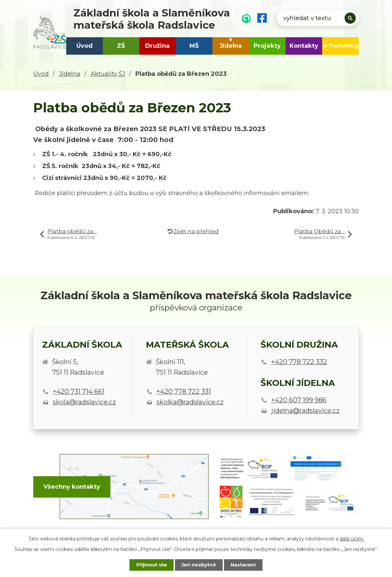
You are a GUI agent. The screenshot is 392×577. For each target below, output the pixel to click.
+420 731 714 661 (79, 391)
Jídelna (231, 46)
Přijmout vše (151, 565)
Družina (157, 46)
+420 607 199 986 (299, 400)
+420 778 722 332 (299, 362)
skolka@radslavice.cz (190, 402)
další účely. (352, 538)
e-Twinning (341, 46)
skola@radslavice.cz (84, 402)
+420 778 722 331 (184, 391)
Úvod (84, 46)
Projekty (267, 46)
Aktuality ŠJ (108, 74)
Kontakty (304, 46)
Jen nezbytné (199, 565)
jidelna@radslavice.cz (305, 411)
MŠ (194, 46)
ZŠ (121, 46)
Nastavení (244, 565)
